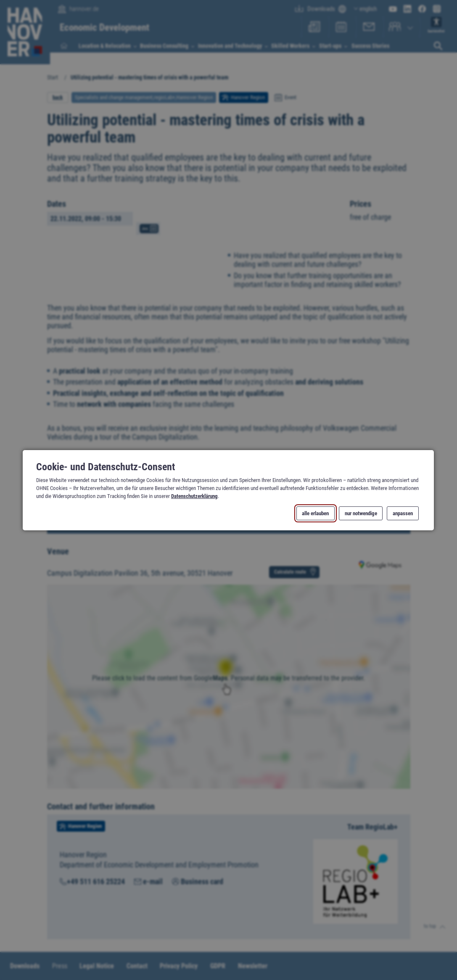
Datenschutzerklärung (194, 496)
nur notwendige (361, 513)
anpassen (403, 513)
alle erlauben (316, 513)
